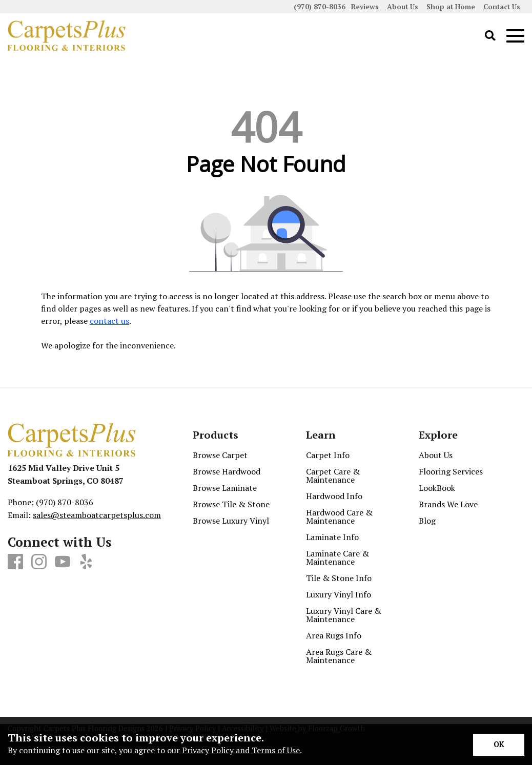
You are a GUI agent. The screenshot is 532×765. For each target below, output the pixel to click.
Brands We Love (448, 504)
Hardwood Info (334, 496)
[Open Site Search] (490, 36)
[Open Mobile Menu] (515, 36)
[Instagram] (39, 562)
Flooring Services (451, 471)
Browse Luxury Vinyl (231, 521)
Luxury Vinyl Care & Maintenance (344, 615)
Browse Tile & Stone (231, 504)
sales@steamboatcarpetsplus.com (97, 515)
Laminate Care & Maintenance (337, 557)
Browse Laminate (225, 488)
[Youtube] (63, 562)
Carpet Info (328, 455)
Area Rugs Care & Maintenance (339, 656)
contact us (109, 321)
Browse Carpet (220, 455)
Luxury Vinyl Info (339, 594)
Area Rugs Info (334, 635)
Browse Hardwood (227, 471)
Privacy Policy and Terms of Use (241, 750)
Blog (427, 521)
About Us (436, 455)
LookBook (437, 488)
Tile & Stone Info (339, 578)
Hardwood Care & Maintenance (339, 516)
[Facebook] (15, 562)
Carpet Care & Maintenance (333, 475)
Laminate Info (332, 537)
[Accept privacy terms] (499, 745)
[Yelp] (86, 562)
